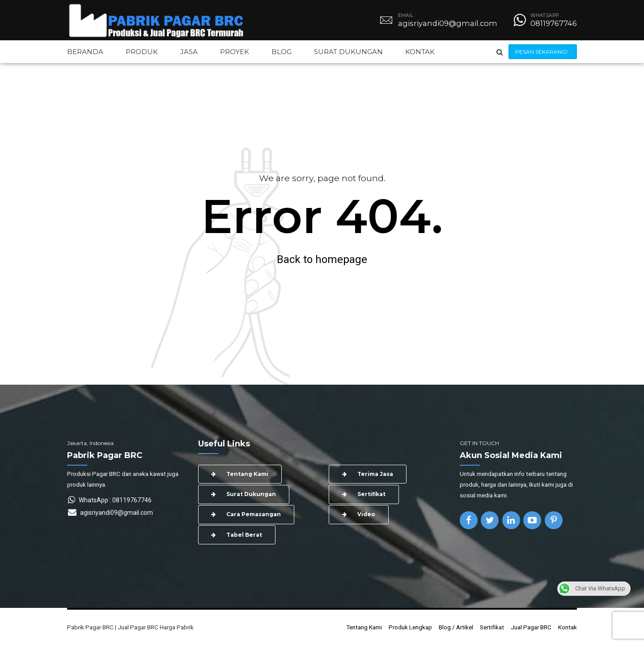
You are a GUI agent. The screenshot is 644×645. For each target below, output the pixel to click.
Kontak (568, 627)
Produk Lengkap (410, 627)
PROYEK (235, 52)
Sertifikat (492, 627)
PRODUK (142, 52)
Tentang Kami (364, 627)
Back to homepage (322, 259)
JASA (189, 52)
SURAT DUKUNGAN (348, 52)
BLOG (282, 52)
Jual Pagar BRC (531, 627)
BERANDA (85, 52)
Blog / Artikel (456, 627)
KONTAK (420, 52)
